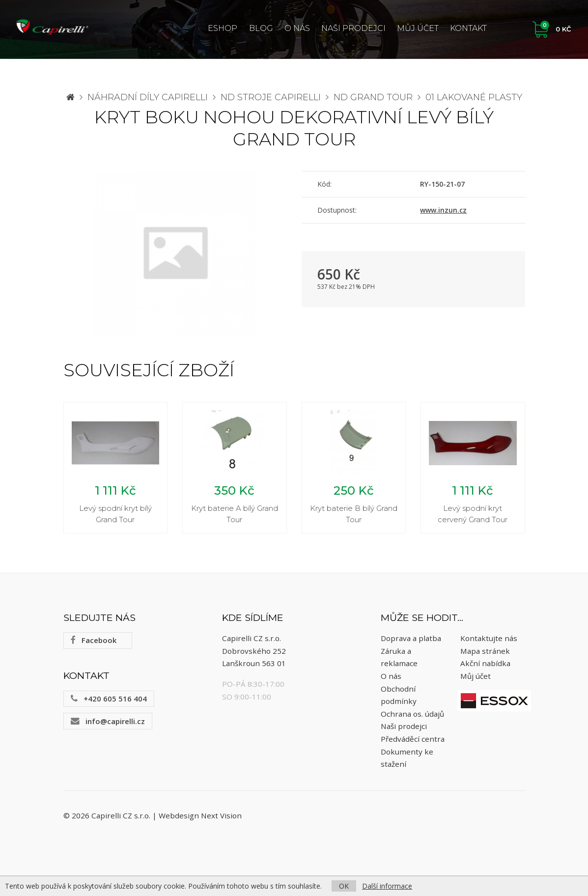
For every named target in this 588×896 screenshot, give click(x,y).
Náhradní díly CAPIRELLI (148, 97)
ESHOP (223, 28)
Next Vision (221, 815)
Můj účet (418, 28)
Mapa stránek (485, 651)
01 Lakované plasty (474, 97)
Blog (261, 28)
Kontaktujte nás (489, 638)
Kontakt (468, 28)
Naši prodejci (353, 28)
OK (344, 886)
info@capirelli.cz (108, 721)
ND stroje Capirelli (271, 97)
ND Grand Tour (373, 97)
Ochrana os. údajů (412, 714)
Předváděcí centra (413, 739)
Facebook (94, 641)
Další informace (387, 886)
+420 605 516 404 (109, 699)
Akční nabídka (485, 664)
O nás (297, 28)
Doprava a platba (411, 638)
